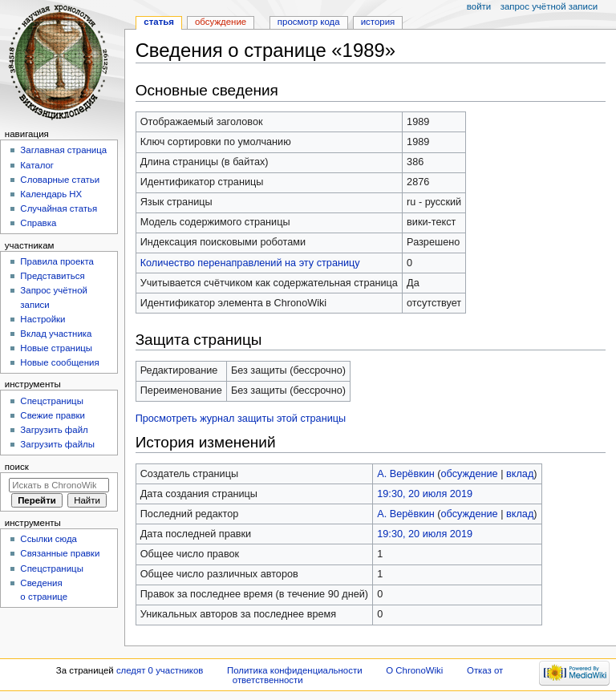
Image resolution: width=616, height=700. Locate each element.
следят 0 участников (160, 670)
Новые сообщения (59, 362)
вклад (520, 474)
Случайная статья (59, 208)
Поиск (17, 467)
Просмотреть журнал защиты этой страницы (241, 419)
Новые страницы (56, 348)
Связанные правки (60, 553)
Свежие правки (53, 415)
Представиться (52, 276)
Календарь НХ (51, 194)
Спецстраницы (52, 401)
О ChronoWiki (414, 670)
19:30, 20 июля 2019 (425, 494)
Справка (38, 223)
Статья (159, 22)
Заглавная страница (63, 150)
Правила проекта (57, 261)
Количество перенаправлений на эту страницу (250, 263)
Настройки (43, 319)
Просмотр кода (309, 22)
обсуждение (470, 474)
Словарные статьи (60, 180)
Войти (479, 6)
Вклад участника (56, 334)
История (378, 22)
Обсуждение (221, 22)
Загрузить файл (54, 430)
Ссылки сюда (49, 539)
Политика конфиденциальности (295, 670)
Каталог (37, 165)
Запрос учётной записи (549, 6)
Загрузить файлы (57, 444)
